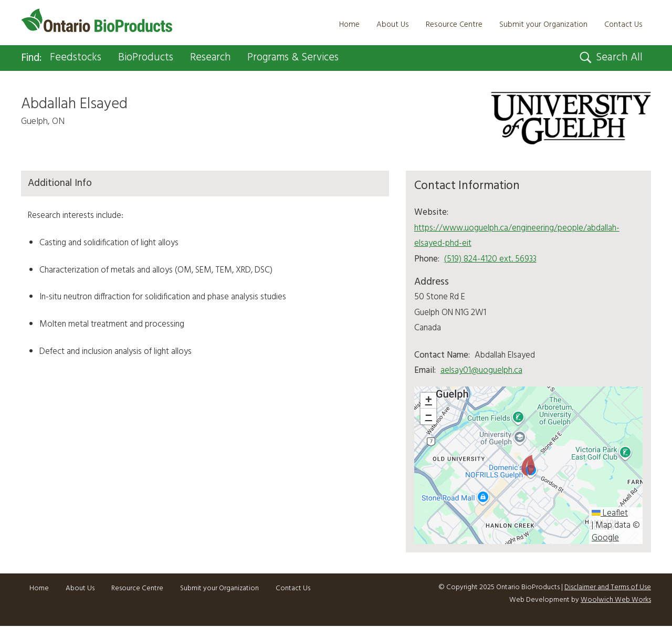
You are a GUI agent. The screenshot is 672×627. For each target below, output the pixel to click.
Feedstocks (79, 58)
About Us (393, 25)
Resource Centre (454, 25)
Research (218, 58)
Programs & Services (305, 58)
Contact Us (623, 25)
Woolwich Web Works (616, 600)
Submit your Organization (543, 25)
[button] (528, 466)
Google (605, 539)
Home (349, 25)
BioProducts (151, 58)
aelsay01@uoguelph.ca (481, 371)
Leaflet (610, 514)
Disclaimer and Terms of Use (608, 588)
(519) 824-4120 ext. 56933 (490, 260)
